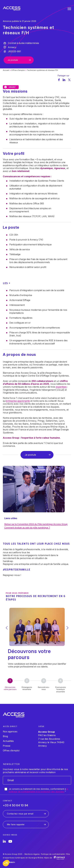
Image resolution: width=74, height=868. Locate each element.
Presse (7, 746)
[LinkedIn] (4, 842)
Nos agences (10, 731)
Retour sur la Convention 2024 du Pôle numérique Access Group (36, 524)
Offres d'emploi (18, 70)
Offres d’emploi (11, 751)
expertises (61, 387)
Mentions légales (32, 854)
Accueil (6, 70)
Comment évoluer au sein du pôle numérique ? (27, 528)
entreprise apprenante (18, 401)
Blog (5, 736)
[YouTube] (10, 842)
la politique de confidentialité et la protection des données (38, 790)
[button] (6, 863)
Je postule (13, 60)
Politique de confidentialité (53, 854)
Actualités (8, 741)
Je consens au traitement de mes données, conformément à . (38, 790)
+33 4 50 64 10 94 (15, 805)
